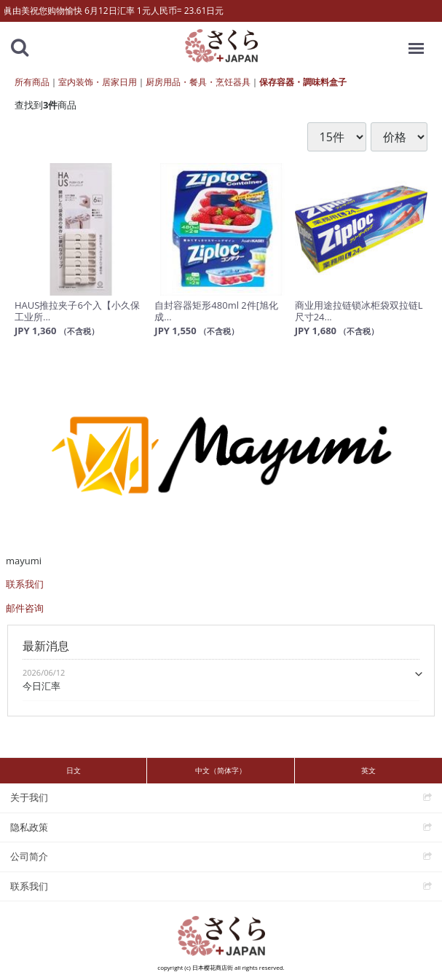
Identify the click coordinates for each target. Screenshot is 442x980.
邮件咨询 (25, 608)
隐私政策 (29, 827)
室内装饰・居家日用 (98, 82)
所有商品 (32, 82)
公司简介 (29, 856)
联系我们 (25, 584)
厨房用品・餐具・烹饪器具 (198, 82)
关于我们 (29, 797)
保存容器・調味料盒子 (303, 82)
